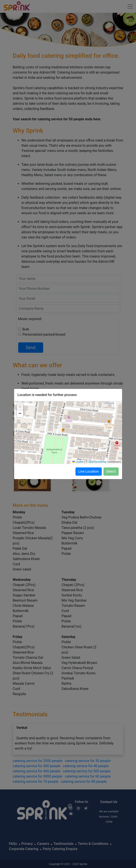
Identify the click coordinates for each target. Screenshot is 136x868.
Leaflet (78, 462)
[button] (20, 407)
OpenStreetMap (97, 462)
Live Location (89, 471)
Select (111, 471)
